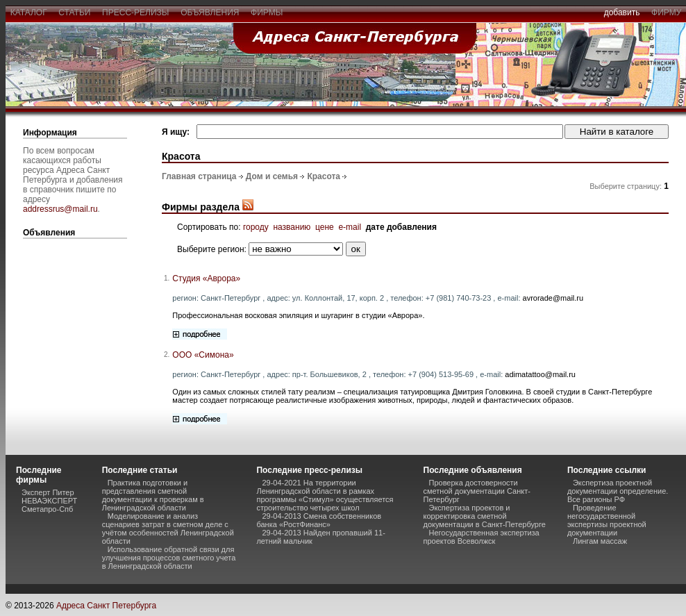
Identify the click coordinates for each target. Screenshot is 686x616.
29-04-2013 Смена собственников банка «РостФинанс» (319, 520)
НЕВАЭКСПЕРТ (49, 501)
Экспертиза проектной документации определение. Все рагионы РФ (618, 491)
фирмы (267, 13)
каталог (28, 13)
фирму (666, 13)
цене (325, 227)
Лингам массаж (600, 541)
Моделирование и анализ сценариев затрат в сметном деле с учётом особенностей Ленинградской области (168, 528)
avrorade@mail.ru (553, 298)
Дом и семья (272, 176)
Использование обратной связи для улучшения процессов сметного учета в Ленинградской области (169, 558)
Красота (324, 176)
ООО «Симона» (203, 355)
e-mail (350, 227)
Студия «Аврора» (206, 278)
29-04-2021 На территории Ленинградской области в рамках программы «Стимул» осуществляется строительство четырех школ (325, 495)
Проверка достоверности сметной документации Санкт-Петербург (477, 491)
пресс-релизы (135, 13)
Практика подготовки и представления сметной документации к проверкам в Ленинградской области (153, 495)
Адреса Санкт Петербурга (106, 606)
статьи (75, 13)
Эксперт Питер (48, 492)
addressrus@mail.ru (60, 209)
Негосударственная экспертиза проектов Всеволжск (482, 537)
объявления (210, 13)
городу (256, 227)
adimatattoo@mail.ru (540, 374)
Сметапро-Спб (47, 509)
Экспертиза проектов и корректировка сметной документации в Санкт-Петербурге (485, 516)
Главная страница (199, 176)
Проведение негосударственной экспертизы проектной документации (607, 520)
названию (292, 227)
